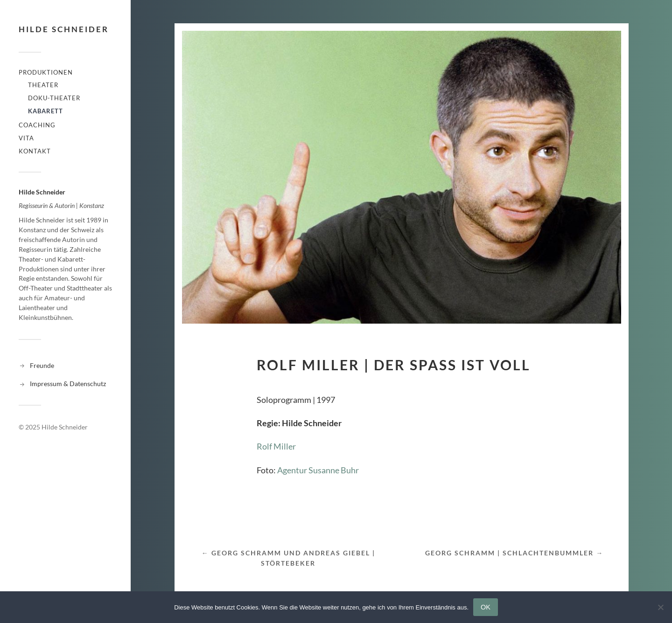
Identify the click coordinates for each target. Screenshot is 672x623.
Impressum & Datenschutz (68, 384)
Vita (26, 138)
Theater (43, 85)
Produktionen (46, 72)
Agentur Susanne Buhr (318, 470)
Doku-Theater (54, 98)
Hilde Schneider (64, 29)
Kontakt (35, 151)
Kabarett (45, 111)
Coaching (37, 125)
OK (486, 607)
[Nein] (660, 607)
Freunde (42, 365)
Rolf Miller (276, 446)
